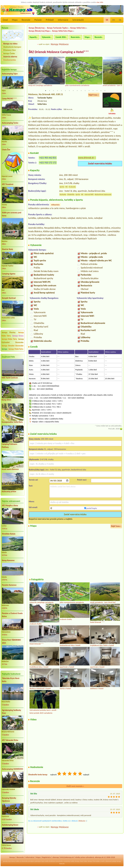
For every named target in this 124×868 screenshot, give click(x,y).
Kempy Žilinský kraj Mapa (39, 31)
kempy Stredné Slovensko (13, 346)
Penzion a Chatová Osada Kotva (12, 615)
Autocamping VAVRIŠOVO (13, 769)
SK (107, 20)
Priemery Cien (10, 50)
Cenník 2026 (61, 37)
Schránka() (78, 20)
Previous (30, 73)
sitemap (56, 857)
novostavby (59, 861)
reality (17, 861)
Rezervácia (75, 37)
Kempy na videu (10, 44)
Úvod (5, 20)
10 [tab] (81, 91)
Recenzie (98, 37)
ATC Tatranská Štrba (10, 740)
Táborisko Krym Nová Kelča (11, 680)
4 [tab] (57, 91)
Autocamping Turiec (10, 123)
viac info (100, 2)
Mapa (15, 20)
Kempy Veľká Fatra (78, 28)
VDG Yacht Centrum (10, 378)
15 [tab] (101, 91)
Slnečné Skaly (8, 249)
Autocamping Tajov (10, 74)
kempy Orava (18, 336)
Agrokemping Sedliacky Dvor (11, 712)
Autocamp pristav (9, 491)
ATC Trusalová (8, 184)
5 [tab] (61, 91)
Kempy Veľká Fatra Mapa (62, 31)
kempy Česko (9, 53)
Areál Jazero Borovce (10, 469)
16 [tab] (105, 91)
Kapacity (33, 37)
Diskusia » (83, 821)
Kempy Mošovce (60, 44)
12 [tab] (89, 91)
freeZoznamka (10, 60)
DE (120, 20)
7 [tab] (69, 91)
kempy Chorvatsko (94, 861)
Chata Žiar (6, 150)
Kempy (12, 857)
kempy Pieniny (9, 332)
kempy (5, 349)
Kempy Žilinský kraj (37, 28)
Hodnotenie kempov (12, 47)
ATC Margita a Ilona (10, 506)
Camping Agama (9, 274)
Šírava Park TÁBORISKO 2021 (11, 641)
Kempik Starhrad (9, 298)
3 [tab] (54, 91)
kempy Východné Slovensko (13, 341)
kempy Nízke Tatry (9, 339)
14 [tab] (97, 91)
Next (120, 73)
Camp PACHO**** (9, 99)
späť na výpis (44, 44)
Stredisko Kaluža (9, 534)
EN (114, 20)
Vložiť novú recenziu (75, 786)
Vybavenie (46, 37)
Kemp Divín (6, 400)
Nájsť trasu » (94, 95)
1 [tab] (46, 91)
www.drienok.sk (86, 158)
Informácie (63, 20)
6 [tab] (65, 91)
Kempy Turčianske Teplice (57, 28)
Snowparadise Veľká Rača (12, 422)
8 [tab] (73, 91)
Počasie (38, 20)
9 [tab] (77, 91)
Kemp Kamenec (8, 560)
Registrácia (46, 857)
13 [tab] (93, 91)
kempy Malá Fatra (16, 349)
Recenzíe (26, 20)
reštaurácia (55, 205)
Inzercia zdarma (10, 57)
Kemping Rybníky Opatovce (9, 800)
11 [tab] (85, 91)
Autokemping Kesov (10, 825)
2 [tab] (50, 91)
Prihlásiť (50, 20)
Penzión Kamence (9, 585)
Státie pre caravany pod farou (12, 214)
